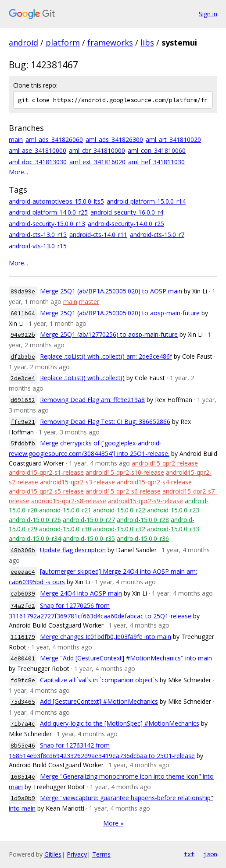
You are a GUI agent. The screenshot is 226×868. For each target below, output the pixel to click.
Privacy (77, 854)
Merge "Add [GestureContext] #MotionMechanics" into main (126, 658)
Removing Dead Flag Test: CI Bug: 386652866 (105, 422)
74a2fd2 (23, 606)
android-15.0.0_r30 (65, 529)
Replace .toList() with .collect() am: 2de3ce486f (106, 356)
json (210, 854)
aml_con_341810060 (157, 150)
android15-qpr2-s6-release (123, 491)
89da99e (23, 291)
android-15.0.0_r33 (173, 529)
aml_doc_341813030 (38, 162)
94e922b (23, 335)
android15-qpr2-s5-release (46, 491)
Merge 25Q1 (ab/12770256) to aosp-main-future (109, 334)
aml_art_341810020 (173, 139)
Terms (101, 854)
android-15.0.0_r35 (89, 538)
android (23, 42)
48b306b (23, 550)
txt (189, 854)
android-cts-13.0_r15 (38, 235)
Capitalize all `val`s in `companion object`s (99, 680)
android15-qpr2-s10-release (125, 472)
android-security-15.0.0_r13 (47, 224)
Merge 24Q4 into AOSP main (81, 593)
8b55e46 (23, 746)
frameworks (110, 42)
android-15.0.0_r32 (119, 529)
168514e (23, 777)
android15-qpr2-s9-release (145, 501)
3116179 (23, 637)
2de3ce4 (23, 378)
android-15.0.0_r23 (173, 510)
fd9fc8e (23, 680)
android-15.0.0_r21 (65, 510)
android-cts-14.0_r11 (98, 235)
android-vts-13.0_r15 (38, 246)
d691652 (23, 400)
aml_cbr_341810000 (97, 150)
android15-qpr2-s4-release (154, 482)
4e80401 (23, 658)
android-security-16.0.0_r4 (127, 212)
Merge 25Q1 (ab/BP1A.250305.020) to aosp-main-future (120, 313)
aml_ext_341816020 (97, 162)
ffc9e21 (23, 422)
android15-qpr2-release (165, 463)
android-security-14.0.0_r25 (126, 224)
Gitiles (53, 854)
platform (63, 42)
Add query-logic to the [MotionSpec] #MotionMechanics (120, 723)
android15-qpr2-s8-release (69, 501)
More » (113, 823)
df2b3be (23, 357)
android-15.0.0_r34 (35, 538)
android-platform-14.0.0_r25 (48, 212)
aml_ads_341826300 (114, 139)
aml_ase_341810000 (38, 150)
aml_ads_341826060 (54, 139)
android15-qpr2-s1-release (46, 472)
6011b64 (23, 313)
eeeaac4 (23, 572)
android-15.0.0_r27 (89, 520)
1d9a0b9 (23, 798)
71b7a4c (23, 724)
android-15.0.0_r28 (143, 520)
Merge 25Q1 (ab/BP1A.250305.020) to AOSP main (111, 291)
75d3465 (23, 702)
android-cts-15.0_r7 (157, 235)
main (16, 139)
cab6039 (23, 594)
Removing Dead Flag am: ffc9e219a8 (92, 400)
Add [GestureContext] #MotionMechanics (99, 701)
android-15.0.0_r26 (35, 520)
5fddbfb (23, 443)
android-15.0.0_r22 (119, 510)
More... (18, 172)
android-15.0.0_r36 (143, 538)
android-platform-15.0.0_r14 (146, 201)
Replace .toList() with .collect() (82, 378)
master (89, 302)
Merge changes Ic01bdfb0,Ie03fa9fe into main (106, 637)
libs (147, 42)
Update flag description (73, 550)
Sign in (208, 14)
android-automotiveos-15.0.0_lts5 (56, 201)
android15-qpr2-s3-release (77, 482)
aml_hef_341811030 (156, 162)
